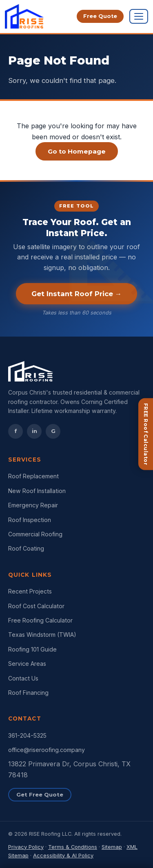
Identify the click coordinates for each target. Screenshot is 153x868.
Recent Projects (30, 591)
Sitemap (112, 847)
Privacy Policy (26, 847)
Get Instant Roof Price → (77, 294)
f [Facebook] (16, 431)
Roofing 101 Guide (32, 649)
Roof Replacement (33, 476)
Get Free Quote (40, 794)
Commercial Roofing (35, 534)
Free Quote (100, 16)
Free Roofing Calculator (40, 620)
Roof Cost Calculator (36, 606)
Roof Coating (26, 548)
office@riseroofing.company (47, 750)
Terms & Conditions (73, 847)
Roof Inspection (30, 520)
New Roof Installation (37, 491)
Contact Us (23, 678)
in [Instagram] (34, 431)
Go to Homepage (77, 151)
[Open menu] (139, 16)
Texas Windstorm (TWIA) (42, 635)
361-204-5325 (27, 735)
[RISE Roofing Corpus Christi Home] (24, 16)
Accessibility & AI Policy (63, 856)
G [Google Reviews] (53, 431)
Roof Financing (28, 693)
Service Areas (27, 664)
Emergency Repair (33, 505)
